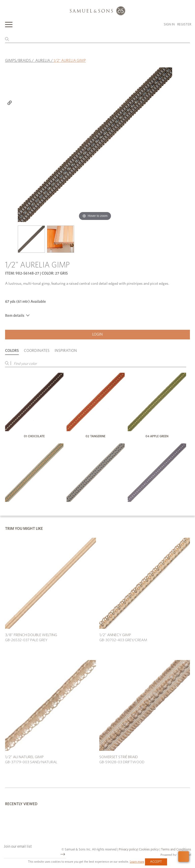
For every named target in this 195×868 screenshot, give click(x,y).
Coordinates (37, 351)
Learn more (137, 862)
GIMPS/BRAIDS (18, 61)
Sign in (169, 25)
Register (184, 25)
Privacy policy (128, 850)
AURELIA (43, 61)
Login (97, 334)
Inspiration (66, 351)
